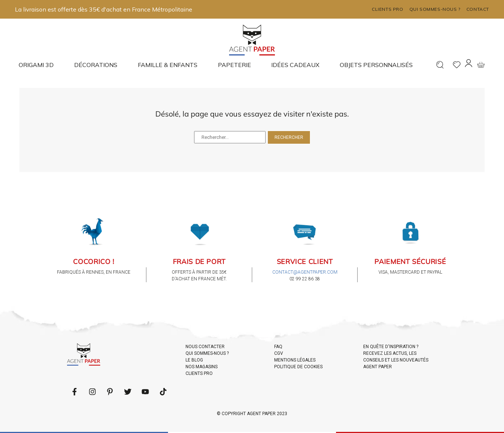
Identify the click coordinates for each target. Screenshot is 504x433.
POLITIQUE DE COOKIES (298, 367)
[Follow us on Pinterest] (110, 392)
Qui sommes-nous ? (435, 9)
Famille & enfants (168, 65)
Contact (478, 9)
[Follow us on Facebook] (75, 392)
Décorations (96, 65)
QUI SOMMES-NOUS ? (207, 353)
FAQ (278, 347)
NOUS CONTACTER (205, 347)
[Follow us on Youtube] (145, 392)
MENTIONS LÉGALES (295, 360)
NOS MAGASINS (202, 367)
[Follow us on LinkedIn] (92, 392)
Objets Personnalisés (376, 65)
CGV (279, 353)
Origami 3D (36, 65)
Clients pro (388, 9)
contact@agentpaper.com (305, 272)
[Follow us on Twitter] (128, 392)
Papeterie (234, 65)
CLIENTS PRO (199, 373)
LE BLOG (194, 360)
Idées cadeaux (295, 65)
